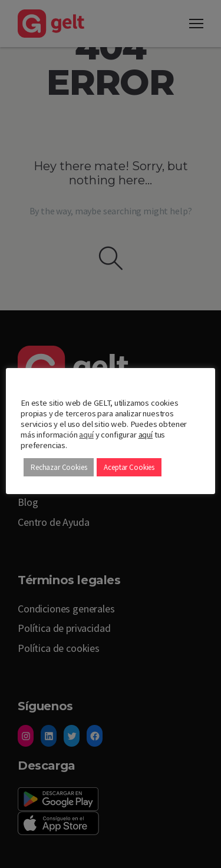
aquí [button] (146, 435)
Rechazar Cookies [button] (59, 467)
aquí (86, 435)
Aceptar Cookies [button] (129, 467)
